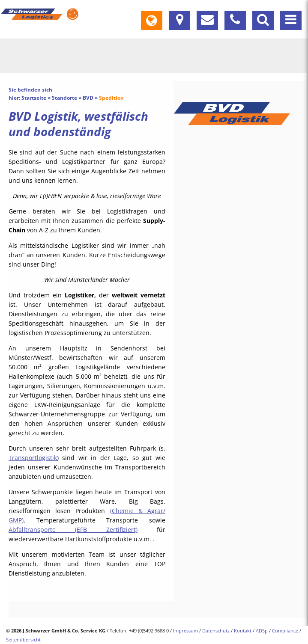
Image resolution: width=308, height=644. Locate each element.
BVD (88, 98)
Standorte (64, 98)
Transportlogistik (33, 458)
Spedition (111, 98)
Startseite (34, 98)
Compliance (285, 631)
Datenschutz (216, 631)
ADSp (262, 631)
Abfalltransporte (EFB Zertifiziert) (73, 530)
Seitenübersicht (23, 640)
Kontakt (243, 631)
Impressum (185, 631)
